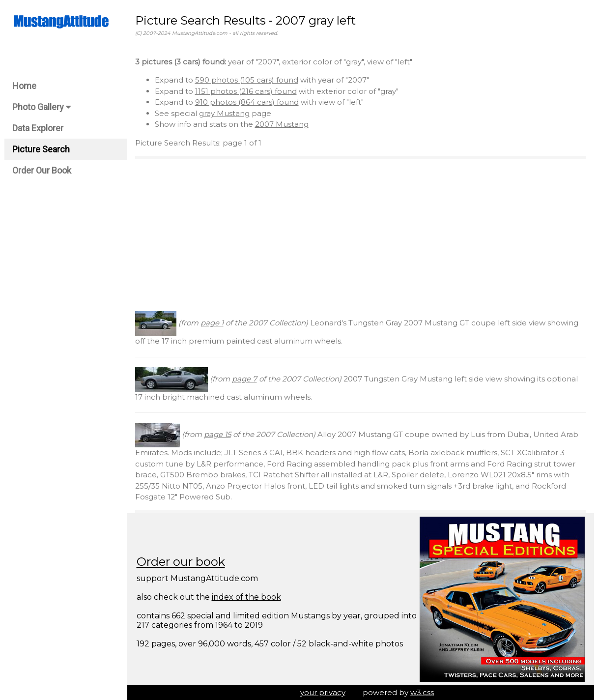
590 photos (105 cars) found (247, 80)
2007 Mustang (282, 124)
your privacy (323, 692)
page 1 (212, 323)
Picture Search (41, 149)
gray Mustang (224, 113)
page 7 (244, 379)
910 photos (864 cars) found (247, 102)
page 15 (217, 434)
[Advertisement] (361, 235)
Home (24, 86)
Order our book (181, 562)
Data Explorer (38, 128)
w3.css (422, 692)
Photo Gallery (42, 107)
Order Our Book (42, 170)
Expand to (175, 80)
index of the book (246, 597)
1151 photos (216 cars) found (246, 91)
